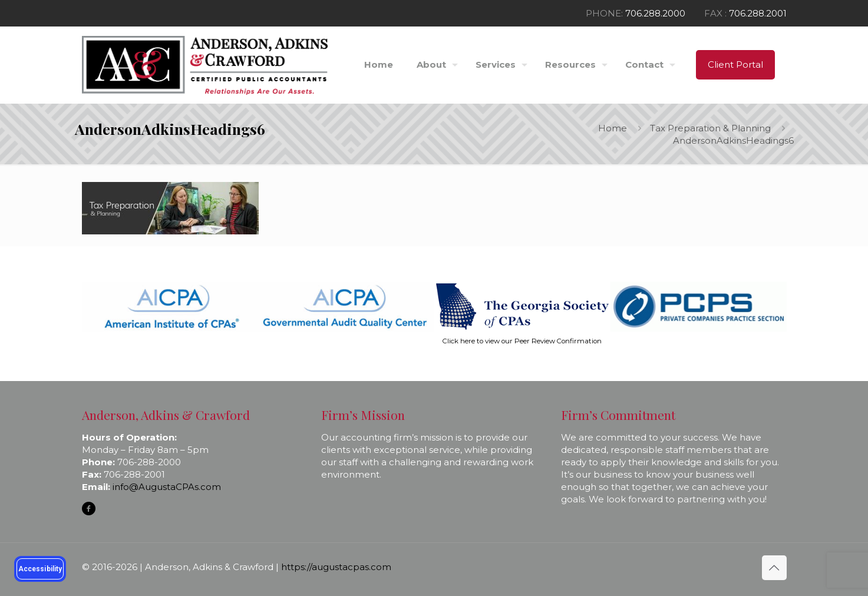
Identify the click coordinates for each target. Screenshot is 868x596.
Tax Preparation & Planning (710, 128)
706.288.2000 (655, 13)
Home (613, 128)
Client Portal (735, 64)
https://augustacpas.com (336, 567)
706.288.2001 (758, 13)
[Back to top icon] (774, 568)
